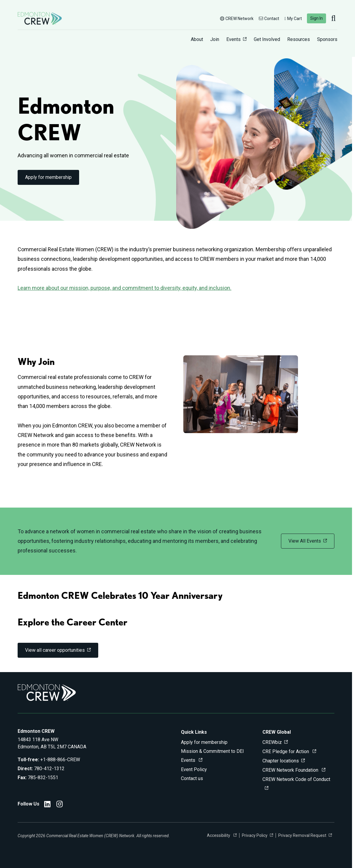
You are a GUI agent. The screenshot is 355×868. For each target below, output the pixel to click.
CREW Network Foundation (291, 770)
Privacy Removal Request (302, 835)
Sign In (316, 18)
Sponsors (327, 39)
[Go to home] (40, 18)
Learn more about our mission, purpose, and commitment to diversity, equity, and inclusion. (125, 288)
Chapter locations (281, 761)
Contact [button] (269, 19)
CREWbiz (272, 742)
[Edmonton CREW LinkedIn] (47, 805)
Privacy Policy (255, 835)
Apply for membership (204, 742)
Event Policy (194, 769)
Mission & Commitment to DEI (212, 751)
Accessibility (219, 835)
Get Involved (267, 39)
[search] (334, 18)
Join (215, 39)
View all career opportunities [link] (55, 650)
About (197, 39)
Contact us (192, 778)
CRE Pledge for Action (286, 751)
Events (233, 39)
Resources (299, 39)
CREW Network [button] (237, 19)
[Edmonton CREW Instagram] (60, 805)
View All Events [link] (305, 541)
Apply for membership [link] (48, 177)
